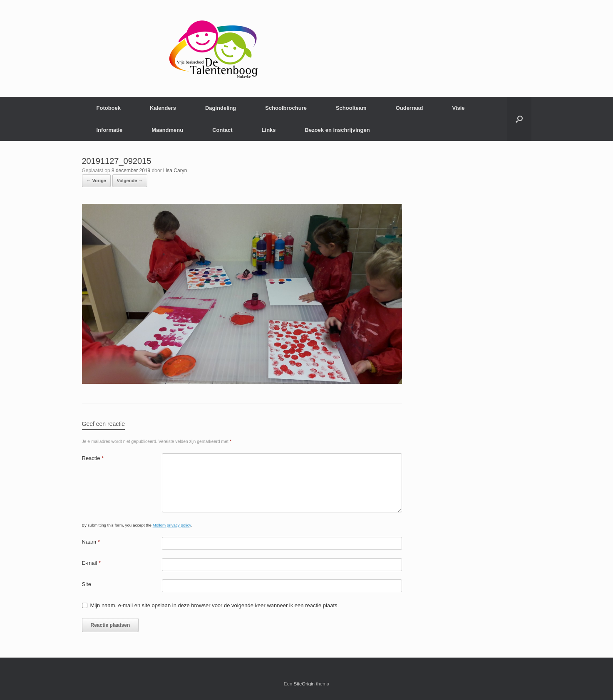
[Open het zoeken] (519, 119)
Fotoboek (109, 108)
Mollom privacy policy (172, 525)
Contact (222, 130)
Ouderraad (409, 108)
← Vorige (96, 181)
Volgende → (130, 181)
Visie (458, 108)
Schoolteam (351, 108)
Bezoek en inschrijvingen (338, 130)
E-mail (92, 563)
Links (269, 130)
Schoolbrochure (286, 108)
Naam (91, 542)
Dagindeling (221, 108)
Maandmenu (167, 130)
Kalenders (163, 108)
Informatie (110, 130)
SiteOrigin (304, 684)
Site (87, 584)
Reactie (93, 458)
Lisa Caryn (175, 171)
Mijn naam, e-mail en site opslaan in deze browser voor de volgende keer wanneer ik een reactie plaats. (215, 605)
